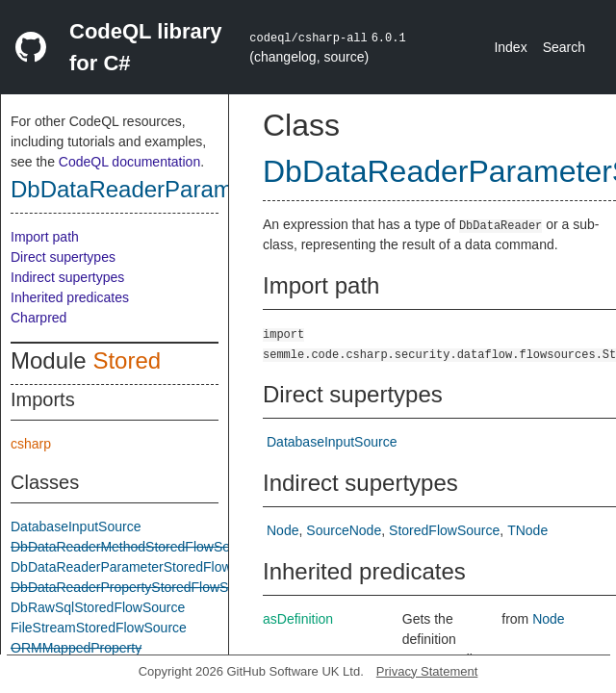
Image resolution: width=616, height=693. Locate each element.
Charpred (38, 318)
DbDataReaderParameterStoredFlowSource (142, 567)
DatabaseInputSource (76, 526)
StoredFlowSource (444, 530)
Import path (45, 237)
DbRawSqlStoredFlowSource (98, 607)
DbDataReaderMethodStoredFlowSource (133, 547)
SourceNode (344, 530)
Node (282, 530)
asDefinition (298, 619)
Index (510, 47)
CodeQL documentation (129, 162)
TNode (527, 530)
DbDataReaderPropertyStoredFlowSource (136, 587)
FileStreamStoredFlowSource (99, 628)
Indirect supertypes (67, 277)
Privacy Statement (427, 671)
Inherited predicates (70, 297)
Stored (127, 360)
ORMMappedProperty (76, 648)
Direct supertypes (63, 257)
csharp (31, 444)
